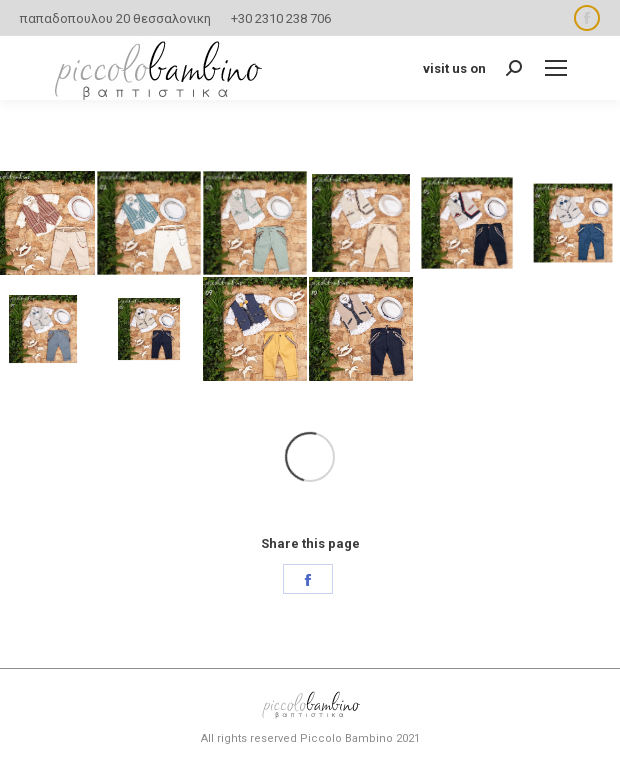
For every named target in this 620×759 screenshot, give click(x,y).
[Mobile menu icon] (556, 68)
